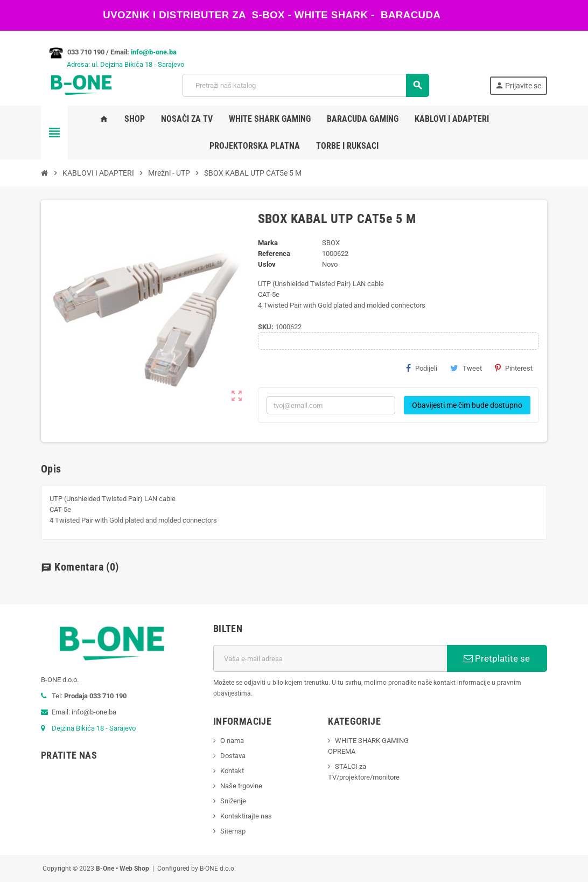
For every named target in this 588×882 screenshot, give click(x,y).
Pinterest (514, 368)
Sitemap (233, 831)
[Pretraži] (306, 85)
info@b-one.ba (154, 52)
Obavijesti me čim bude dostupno (467, 405)
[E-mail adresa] (330, 658)
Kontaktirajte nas (246, 816)
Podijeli (422, 368)
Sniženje (233, 801)
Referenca (274, 254)
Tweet (466, 368)
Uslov (267, 264)
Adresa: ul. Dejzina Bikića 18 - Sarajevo (113, 64)
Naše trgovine (241, 786)
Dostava (233, 756)
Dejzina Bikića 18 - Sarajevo (94, 728)
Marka (268, 243)
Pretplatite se (497, 658)
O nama (232, 741)
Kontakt (232, 771)
